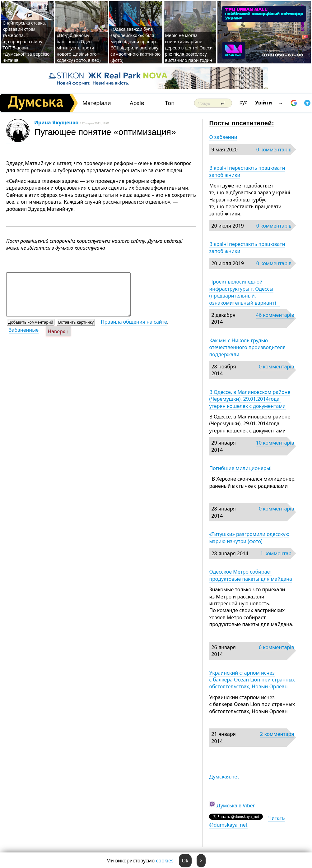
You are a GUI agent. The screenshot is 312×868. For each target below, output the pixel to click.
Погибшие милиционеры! (240, 468)
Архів (137, 103)
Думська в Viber (236, 806)
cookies (165, 861)
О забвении (223, 137)
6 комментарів (276, 647)
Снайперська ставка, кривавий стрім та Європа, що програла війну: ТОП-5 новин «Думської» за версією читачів (26, 42)
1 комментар (276, 553)
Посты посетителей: (242, 123)
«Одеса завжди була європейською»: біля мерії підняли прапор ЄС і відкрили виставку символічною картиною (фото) (135, 45)
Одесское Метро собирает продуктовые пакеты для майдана (251, 575)
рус (243, 102)
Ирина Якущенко (56, 122)
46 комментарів (275, 315)
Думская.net (224, 777)
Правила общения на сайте (134, 322)
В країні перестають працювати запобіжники (247, 171)
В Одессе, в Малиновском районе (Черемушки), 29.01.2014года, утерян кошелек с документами (250, 399)
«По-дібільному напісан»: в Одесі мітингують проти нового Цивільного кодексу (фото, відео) (79, 48)
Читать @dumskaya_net (247, 821)
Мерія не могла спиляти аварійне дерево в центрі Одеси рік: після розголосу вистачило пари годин (189, 48)
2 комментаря (277, 734)
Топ (170, 103)
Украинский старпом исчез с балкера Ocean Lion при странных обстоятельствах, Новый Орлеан (252, 680)
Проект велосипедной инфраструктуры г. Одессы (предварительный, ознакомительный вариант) (244, 292)
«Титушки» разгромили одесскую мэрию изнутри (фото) (249, 538)
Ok (185, 861)
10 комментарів (275, 443)
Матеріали (97, 103)
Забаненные (24, 330)
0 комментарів (274, 150)
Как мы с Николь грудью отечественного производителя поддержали (247, 347)
